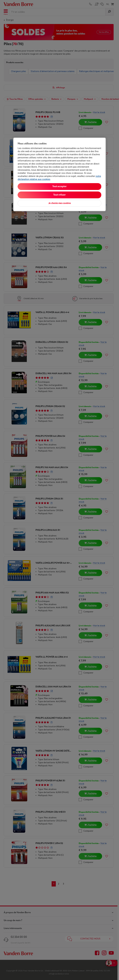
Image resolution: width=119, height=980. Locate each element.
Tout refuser (59, 195)
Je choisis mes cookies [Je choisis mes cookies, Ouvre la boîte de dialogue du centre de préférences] (60, 203)
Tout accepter (59, 186)
